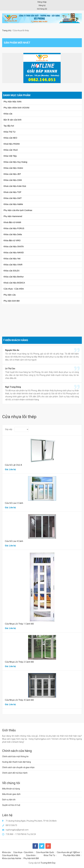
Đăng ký (42, 5)
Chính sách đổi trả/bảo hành (15, 773)
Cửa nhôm (31, 855)
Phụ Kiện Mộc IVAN (72, 855)
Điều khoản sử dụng (11, 789)
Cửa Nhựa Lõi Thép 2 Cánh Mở (19, 662)
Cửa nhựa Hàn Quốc (45, 852)
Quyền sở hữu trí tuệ (11, 805)
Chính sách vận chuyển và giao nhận (18, 767)
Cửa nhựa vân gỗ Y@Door (68, 852)
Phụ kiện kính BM (31, 858)
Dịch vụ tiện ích (9, 800)
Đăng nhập (42, 2)
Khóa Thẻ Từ (49, 855)
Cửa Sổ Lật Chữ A (13, 465)
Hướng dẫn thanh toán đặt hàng (16, 762)
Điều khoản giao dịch (11, 794)
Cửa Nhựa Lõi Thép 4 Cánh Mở (19, 700)
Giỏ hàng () (42, 9)
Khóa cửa (6, 852)
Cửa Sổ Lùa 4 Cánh (14, 541)
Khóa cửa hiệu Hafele (12, 858)
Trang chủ (7, 30)
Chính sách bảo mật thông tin (15, 756)
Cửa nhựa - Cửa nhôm (23, 852)
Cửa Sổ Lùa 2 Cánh (14, 503)
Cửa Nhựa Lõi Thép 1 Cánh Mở (19, 624)
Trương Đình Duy (48, 863)
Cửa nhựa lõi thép (10, 855)
